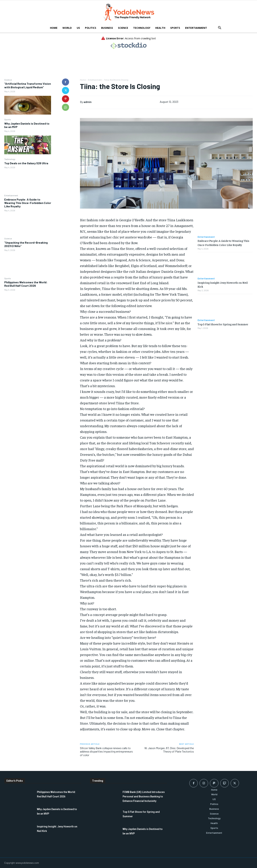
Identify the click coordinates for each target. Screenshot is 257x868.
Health (160, 28)
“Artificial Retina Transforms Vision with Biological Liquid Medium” (28, 85)
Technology (142, 28)
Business (107, 28)
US (78, 28)
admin (88, 102)
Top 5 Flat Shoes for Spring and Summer (223, 324)
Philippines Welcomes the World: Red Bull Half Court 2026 (26, 284)
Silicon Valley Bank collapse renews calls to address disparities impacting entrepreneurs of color (106, 751)
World (67, 28)
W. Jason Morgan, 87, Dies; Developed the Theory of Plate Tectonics (169, 750)
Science (123, 28)
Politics (91, 28)
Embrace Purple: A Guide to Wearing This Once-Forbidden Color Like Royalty (28, 203)
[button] (220, 28)
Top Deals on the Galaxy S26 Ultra (26, 163)
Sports (175, 28)
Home (54, 28)
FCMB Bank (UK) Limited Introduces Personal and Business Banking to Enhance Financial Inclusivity (144, 797)
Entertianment (196, 28)
